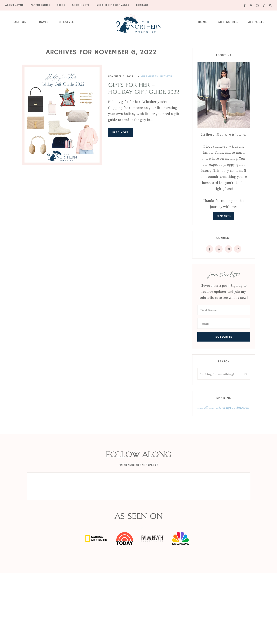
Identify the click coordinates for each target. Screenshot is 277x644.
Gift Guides (228, 22)
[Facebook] (210, 249)
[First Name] (224, 310)
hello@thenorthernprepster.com (223, 407)
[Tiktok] (238, 249)
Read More (120, 132)
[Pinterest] (219, 249)
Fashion (20, 22)
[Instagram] (228, 249)
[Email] (224, 323)
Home (202, 22)
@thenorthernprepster (138, 465)
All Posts (256, 22)
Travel (43, 22)
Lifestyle (66, 22)
